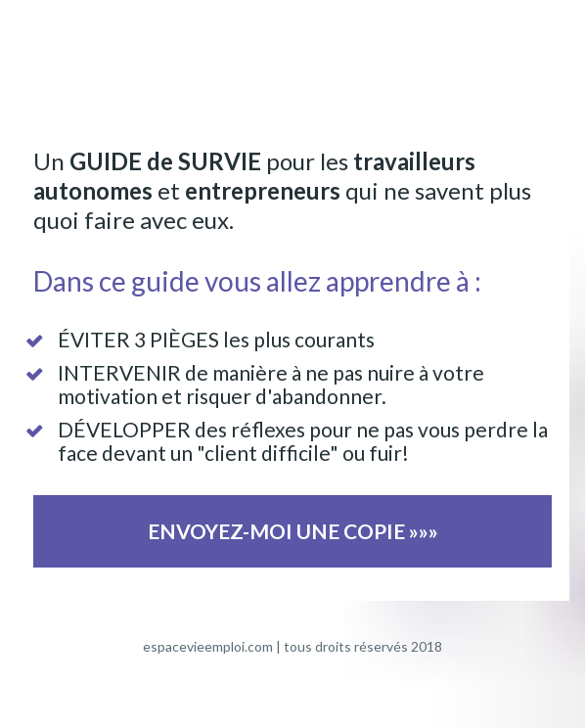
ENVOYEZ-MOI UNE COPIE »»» (293, 531)
